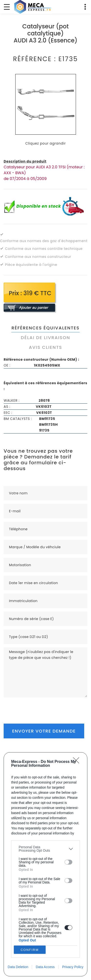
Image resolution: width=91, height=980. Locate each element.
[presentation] (41, 707)
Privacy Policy (73, 967)
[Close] (78, 762)
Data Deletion (18, 967)
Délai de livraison (45, 338)
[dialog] (45, 864)
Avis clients (45, 347)
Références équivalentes (45, 328)
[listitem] (45, 849)
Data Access (45, 967)
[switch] (68, 862)
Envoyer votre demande (44, 731)
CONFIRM (30, 950)
